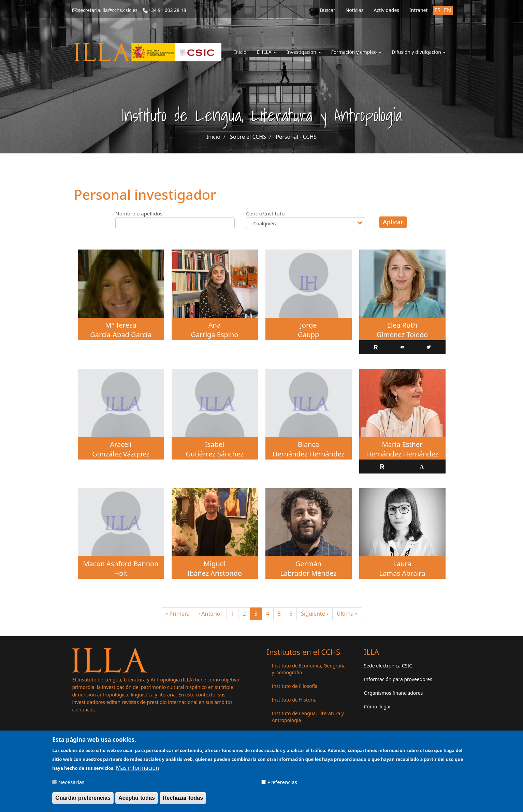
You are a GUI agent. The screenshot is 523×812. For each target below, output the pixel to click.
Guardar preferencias (83, 801)
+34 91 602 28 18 (167, 10)
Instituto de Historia (294, 700)
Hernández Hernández (308, 454)
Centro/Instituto (265, 213)
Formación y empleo (357, 52)
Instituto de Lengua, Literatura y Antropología (308, 717)
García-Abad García (121, 335)
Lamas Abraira (402, 573)
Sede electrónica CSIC (388, 666)
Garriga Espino (215, 335)
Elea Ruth (402, 325)
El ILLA (266, 52)
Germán (308, 564)
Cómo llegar (378, 706)
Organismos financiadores (394, 693)
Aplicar (393, 222)
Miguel (215, 564)
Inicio (240, 52)
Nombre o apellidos (139, 213)
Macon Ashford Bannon (121, 564)
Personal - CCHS (296, 137)
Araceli (121, 444)
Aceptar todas (137, 801)
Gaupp (309, 335)
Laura (402, 564)
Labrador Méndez (308, 573)
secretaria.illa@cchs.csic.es (108, 10)
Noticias (355, 10)
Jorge (308, 325)
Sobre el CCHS (248, 137)
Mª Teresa (121, 325)
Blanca (309, 444)
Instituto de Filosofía (295, 686)
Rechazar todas (183, 801)
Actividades (386, 10)
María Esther (402, 444)
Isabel (215, 444)
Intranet (418, 10)
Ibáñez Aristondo (215, 573)
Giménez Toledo (402, 335)
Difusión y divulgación (419, 52)
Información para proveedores (398, 679)
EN (447, 10)
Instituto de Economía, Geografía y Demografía (309, 669)
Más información (137, 771)
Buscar (328, 10)
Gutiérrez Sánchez (214, 454)
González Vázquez (121, 454)
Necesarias (71, 785)
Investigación (303, 52)
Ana (215, 325)
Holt (121, 573)
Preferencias (282, 785)
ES (438, 10)
